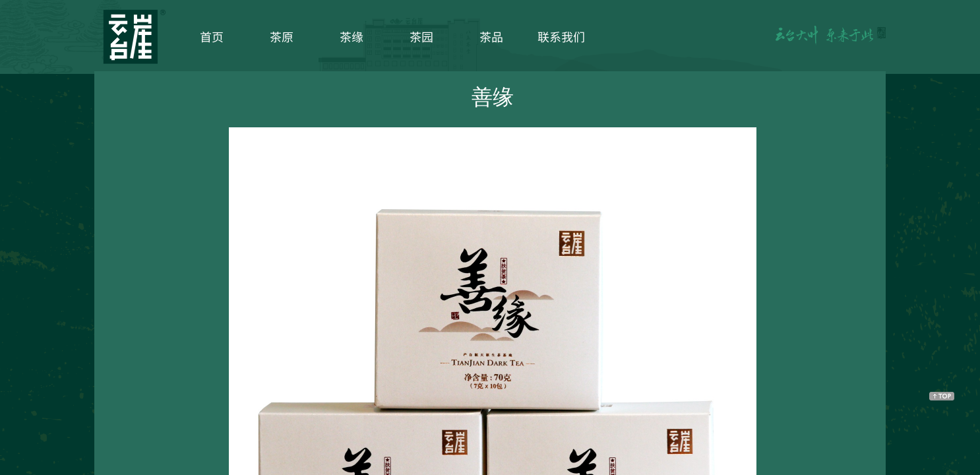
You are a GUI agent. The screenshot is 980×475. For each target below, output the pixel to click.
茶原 (282, 36)
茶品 (491, 36)
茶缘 (352, 36)
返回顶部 (942, 396)
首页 (212, 36)
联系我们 (561, 36)
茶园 (421, 36)
